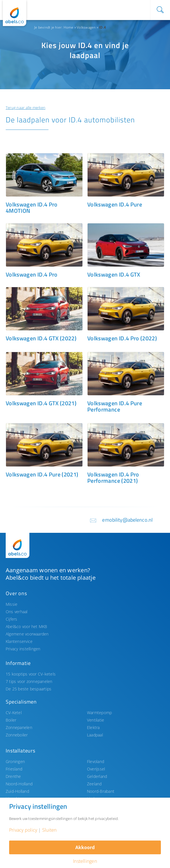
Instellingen (85, 861)
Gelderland (97, 776)
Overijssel (96, 769)
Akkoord (85, 847)
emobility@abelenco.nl (127, 520)
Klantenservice (19, 641)
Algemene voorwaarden (27, 634)
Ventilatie (96, 720)
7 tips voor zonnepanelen (29, 681)
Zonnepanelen (19, 727)
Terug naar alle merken (26, 108)
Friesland (14, 769)
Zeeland (94, 784)
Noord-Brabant (101, 791)
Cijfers (12, 619)
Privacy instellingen (23, 649)
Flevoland (96, 761)
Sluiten (49, 830)
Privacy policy (23, 830)
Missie (12, 604)
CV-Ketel (14, 713)
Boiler (11, 720)
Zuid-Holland (17, 791)
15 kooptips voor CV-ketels (31, 674)
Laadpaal (95, 735)
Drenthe (13, 776)
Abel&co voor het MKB (27, 626)
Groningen (15, 761)
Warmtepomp (99, 713)
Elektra (93, 727)
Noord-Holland (19, 784)
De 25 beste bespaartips (29, 689)
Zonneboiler (17, 735)
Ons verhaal (17, 612)
